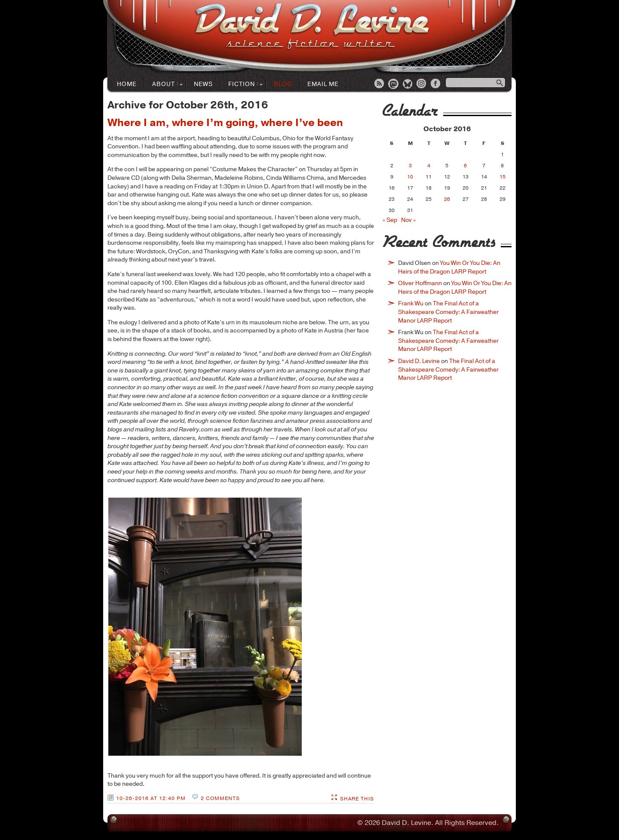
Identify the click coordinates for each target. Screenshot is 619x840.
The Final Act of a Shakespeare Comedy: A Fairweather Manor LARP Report (448, 312)
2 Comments (220, 798)
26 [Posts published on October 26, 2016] (447, 199)
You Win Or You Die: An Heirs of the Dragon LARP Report (449, 267)
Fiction (242, 85)
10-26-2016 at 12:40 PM (151, 798)
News (203, 84)
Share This (357, 799)
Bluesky (408, 84)
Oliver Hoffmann (420, 283)
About (164, 85)
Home (127, 84)
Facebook (436, 84)
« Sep (390, 220)
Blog (283, 84)
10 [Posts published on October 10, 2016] (410, 177)
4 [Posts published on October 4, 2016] (429, 166)
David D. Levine (419, 361)
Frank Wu (411, 303)
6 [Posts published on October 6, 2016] (465, 166)
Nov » (408, 220)
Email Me (323, 84)
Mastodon (394, 84)
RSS (380, 84)
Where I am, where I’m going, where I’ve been (225, 123)
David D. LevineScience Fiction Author (312, 27)
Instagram (422, 84)
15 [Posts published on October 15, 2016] (503, 177)
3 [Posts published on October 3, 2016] (410, 166)
